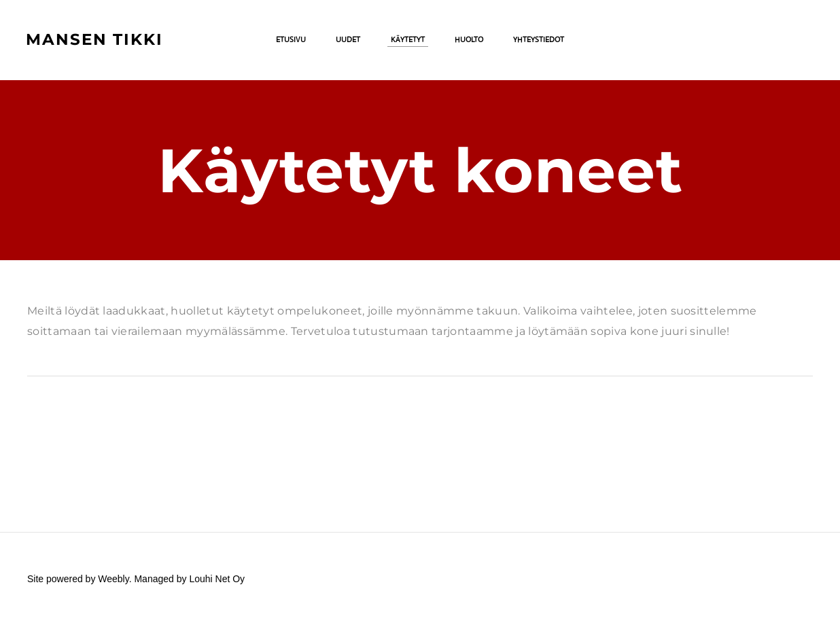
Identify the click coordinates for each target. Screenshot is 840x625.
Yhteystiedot (539, 41)
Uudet (348, 41)
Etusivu (291, 41)
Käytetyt (408, 41)
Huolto (469, 41)
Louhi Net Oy (217, 579)
